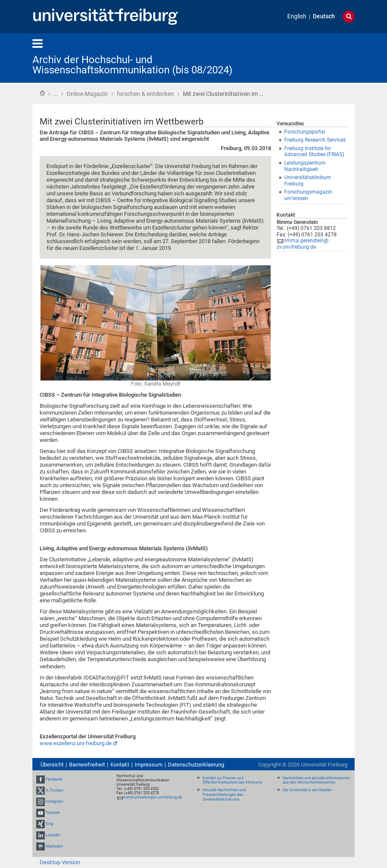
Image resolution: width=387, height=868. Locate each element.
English (297, 16)
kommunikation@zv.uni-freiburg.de (153, 797)
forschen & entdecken (145, 94)
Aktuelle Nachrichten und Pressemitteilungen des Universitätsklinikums (224, 795)
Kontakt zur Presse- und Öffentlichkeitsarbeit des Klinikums (232, 780)
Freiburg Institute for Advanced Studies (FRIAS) (314, 152)
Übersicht (52, 765)
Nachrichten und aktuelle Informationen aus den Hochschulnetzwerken (316, 780)
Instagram (54, 801)
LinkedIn (53, 835)
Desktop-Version (60, 862)
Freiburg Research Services (315, 140)
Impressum (149, 765)
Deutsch (324, 16)
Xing (49, 824)
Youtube (53, 813)
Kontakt (120, 765)
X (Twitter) (55, 790)
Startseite (42, 93)
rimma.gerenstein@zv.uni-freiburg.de (303, 244)
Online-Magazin (87, 94)
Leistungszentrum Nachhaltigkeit (305, 166)
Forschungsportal (305, 132)
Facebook (54, 779)
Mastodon (54, 846)
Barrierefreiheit (87, 765)
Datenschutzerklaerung (196, 765)
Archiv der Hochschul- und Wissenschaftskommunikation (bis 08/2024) (132, 65)
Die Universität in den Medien (307, 790)
